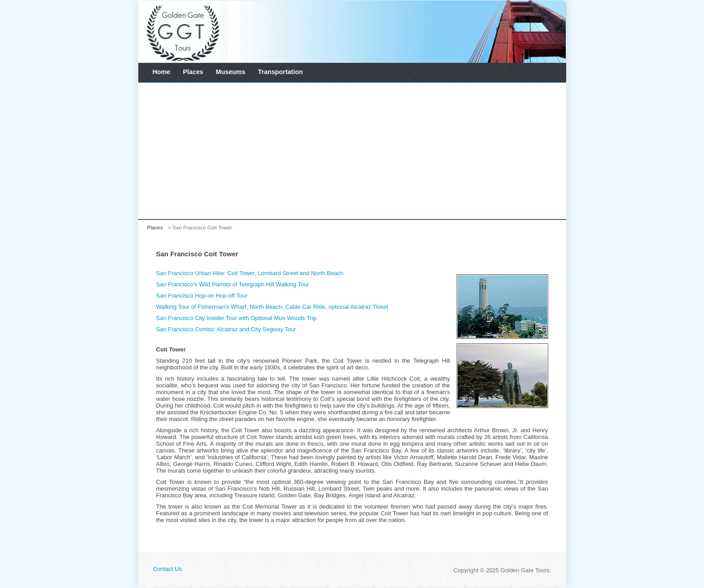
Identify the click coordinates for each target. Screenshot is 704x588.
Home (162, 72)
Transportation (280, 72)
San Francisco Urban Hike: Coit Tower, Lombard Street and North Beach (250, 273)
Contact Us (167, 569)
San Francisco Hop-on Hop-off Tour (202, 296)
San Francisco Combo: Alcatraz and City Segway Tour (226, 329)
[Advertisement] (352, 151)
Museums (231, 72)
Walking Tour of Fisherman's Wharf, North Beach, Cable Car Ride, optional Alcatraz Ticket (272, 307)
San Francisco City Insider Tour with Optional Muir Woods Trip (236, 318)
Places (193, 72)
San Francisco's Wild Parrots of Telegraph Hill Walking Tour (233, 284)
